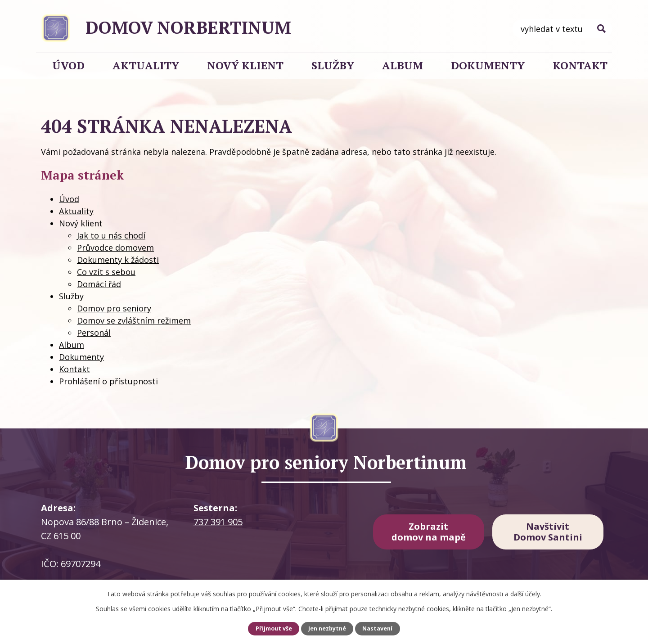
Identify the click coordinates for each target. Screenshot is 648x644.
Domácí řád (99, 284)
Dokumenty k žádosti (118, 260)
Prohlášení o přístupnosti (108, 381)
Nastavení (377, 628)
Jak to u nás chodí (111, 235)
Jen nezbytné (327, 628)
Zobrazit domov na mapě (429, 532)
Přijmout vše (274, 628)
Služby (333, 65)
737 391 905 (218, 522)
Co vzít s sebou (106, 272)
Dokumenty (488, 65)
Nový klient (245, 65)
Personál (94, 333)
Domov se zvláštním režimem (134, 320)
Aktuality (146, 65)
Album (403, 65)
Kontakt (580, 65)
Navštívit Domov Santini (548, 532)
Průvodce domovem (115, 248)
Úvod (68, 65)
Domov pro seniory (114, 308)
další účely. (526, 594)
